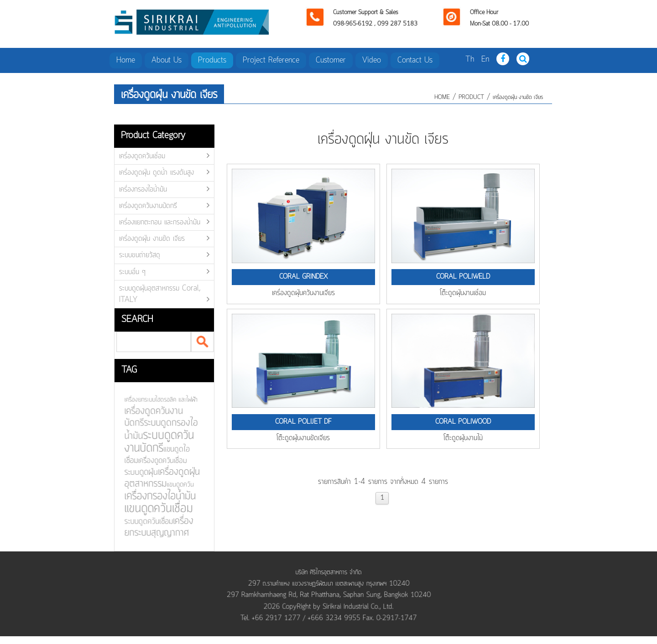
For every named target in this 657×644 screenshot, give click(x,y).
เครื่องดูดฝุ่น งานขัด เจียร (518, 97)
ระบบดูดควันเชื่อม (146, 521)
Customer (331, 60)
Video (372, 60)
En (485, 59)
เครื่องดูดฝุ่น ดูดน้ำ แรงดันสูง (156, 172)
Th (470, 59)
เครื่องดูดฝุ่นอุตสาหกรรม (159, 478)
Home (126, 60)
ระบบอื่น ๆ (132, 272)
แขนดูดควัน (177, 485)
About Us (167, 60)
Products (212, 60)
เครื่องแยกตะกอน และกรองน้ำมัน (160, 222)
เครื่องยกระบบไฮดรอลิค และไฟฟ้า (158, 400)
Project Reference (271, 60)
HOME (442, 97)
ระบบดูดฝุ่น (138, 473)
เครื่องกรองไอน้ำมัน (143, 189)
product (471, 97)
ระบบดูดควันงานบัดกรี (156, 442)
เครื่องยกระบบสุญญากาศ (156, 527)
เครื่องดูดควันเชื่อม (142, 156)
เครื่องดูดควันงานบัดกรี (148, 206)
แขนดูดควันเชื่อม (156, 508)
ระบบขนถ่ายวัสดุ (140, 255)
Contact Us (415, 60)
